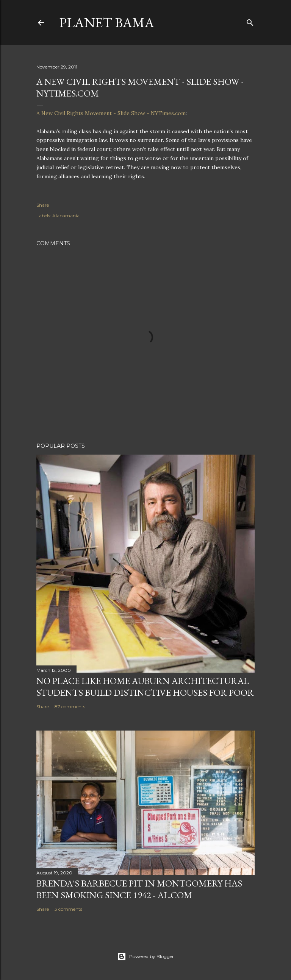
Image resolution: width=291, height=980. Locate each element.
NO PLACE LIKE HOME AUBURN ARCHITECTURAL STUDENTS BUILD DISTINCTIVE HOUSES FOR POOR (145, 687)
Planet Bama (107, 23)
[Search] (250, 21)
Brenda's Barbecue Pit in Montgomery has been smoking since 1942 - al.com (139, 889)
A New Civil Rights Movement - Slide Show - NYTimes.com (111, 113)
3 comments (68, 909)
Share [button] (43, 205)
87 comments (70, 707)
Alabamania (66, 216)
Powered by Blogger (145, 957)
